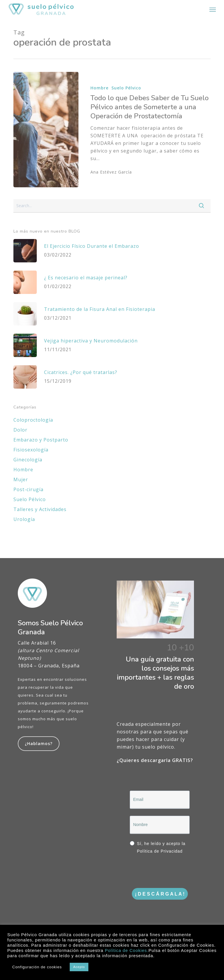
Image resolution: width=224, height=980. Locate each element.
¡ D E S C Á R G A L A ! (160, 894)
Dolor (20, 430)
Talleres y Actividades (40, 509)
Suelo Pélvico (126, 88)
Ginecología (28, 460)
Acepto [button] (79, 967)
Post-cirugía (28, 489)
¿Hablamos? (39, 743)
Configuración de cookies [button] (37, 967)
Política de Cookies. (127, 950)
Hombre (99, 88)
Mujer (21, 479)
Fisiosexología (31, 450)
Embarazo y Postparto (41, 440)
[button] (213, 9)
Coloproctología (33, 420)
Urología (24, 519)
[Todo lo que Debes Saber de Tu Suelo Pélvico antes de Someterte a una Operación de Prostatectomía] (46, 130)
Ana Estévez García (111, 172)
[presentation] (174, 872)
